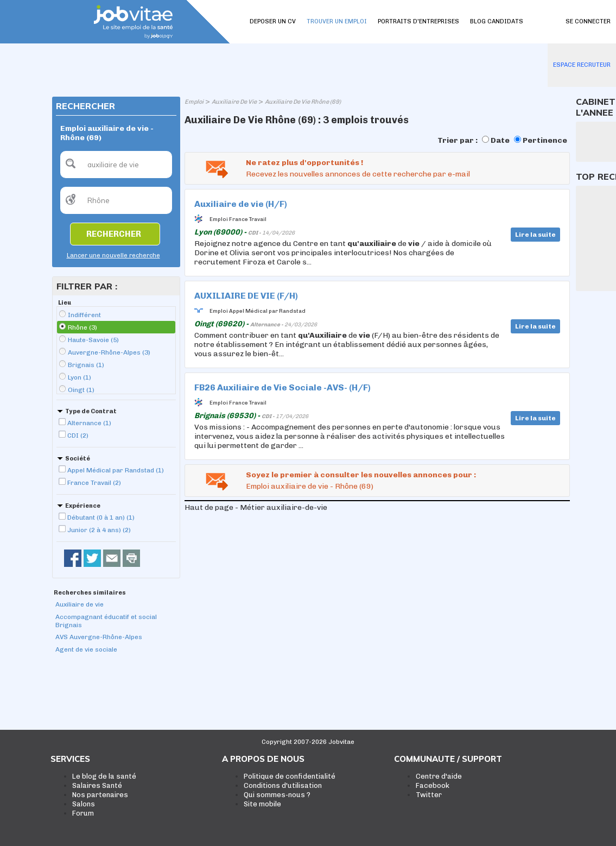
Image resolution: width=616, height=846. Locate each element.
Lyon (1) (80, 377)
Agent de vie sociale (86, 649)
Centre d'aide (439, 776)
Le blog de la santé (104, 776)
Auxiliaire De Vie (234, 102)
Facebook (433, 785)
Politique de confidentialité (290, 776)
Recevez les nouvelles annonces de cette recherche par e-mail (358, 174)
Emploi (194, 102)
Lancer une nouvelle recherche (113, 255)
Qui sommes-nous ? (277, 795)
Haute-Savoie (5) (93, 340)
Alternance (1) (89, 423)
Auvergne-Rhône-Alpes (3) (109, 352)
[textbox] (116, 165)
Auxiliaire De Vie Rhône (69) (303, 102)
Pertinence (545, 140)
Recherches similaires (90, 593)
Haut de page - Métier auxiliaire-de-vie (256, 507)
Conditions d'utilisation (283, 785)
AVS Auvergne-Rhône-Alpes (99, 637)
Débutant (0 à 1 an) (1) (101, 517)
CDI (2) (78, 435)
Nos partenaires (100, 795)
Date (500, 140)
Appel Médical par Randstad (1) (116, 470)
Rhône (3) (82, 327)
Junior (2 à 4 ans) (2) (99, 530)
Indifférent (84, 315)
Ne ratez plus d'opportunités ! (304, 163)
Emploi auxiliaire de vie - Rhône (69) (310, 486)
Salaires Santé (97, 785)
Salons (84, 804)
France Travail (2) (94, 483)
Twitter (429, 795)
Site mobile (262, 804)
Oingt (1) (81, 390)
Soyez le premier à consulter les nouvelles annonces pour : (361, 475)
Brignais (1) (86, 365)
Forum (83, 813)
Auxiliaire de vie (80, 604)
